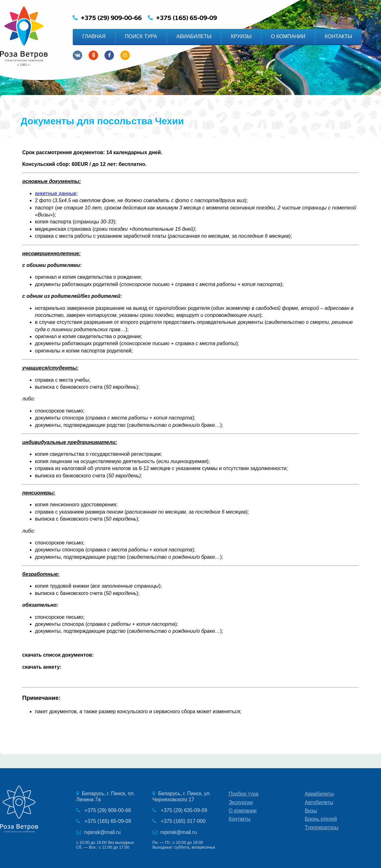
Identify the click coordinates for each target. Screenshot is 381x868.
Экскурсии (241, 802)
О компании (243, 811)
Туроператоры (322, 827)
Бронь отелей (321, 819)
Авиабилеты (319, 794)
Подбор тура (244, 794)
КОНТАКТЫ (338, 36)
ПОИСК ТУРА (141, 36)
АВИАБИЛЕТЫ (194, 36)
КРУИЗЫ (241, 36)
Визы (311, 811)
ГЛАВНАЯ (94, 36)
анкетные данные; (56, 193)
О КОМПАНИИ (288, 36)
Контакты (240, 819)
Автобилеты (319, 802)
